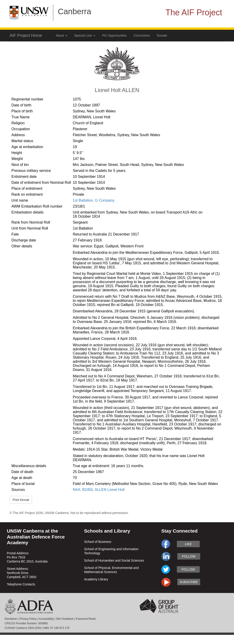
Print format (21, 500)
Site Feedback (65, 619)
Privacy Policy (28, 619)
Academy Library (96, 579)
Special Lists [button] (85, 35)
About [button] (61, 35)
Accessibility (46, 619)
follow (189, 556)
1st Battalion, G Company (94, 200)
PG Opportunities (114, 35)
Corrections (142, 35)
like (188, 544)
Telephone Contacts (21, 584)
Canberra (74, 11)
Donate (162, 35)
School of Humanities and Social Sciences (114, 560)
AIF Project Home (26, 35)
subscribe (189, 582)
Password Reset (86, 619)
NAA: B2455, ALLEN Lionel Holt (99, 490)
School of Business (98, 542)
